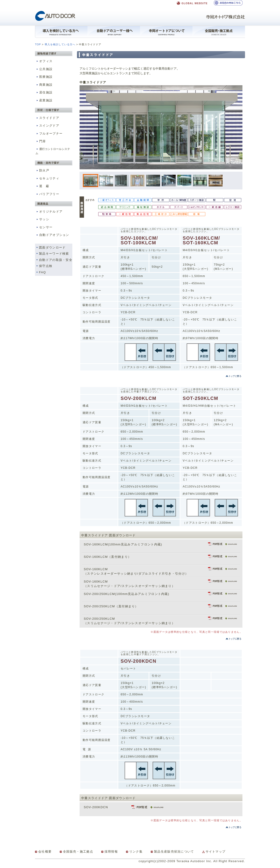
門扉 (41, 141)
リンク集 (136, 852)
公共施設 (44, 69)
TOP (38, 44)
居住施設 (44, 92)
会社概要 (45, 852)
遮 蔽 (42, 186)
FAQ (42, 272)
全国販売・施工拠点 (78, 852)
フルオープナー (49, 133)
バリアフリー (47, 194)
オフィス (44, 61)
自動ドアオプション (52, 235)
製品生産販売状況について (174, 852)
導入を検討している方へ (60, 44)
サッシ (42, 219)
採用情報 (111, 852)
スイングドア (47, 126)
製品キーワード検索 (54, 254)
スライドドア (47, 118)
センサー (44, 227)
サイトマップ (216, 852)
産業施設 (44, 100)
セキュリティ (47, 178)
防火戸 (42, 170)
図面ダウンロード (52, 247)
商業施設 (44, 85)
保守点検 (46, 266)
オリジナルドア (49, 212)
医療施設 (44, 77)
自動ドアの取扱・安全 (56, 260)
